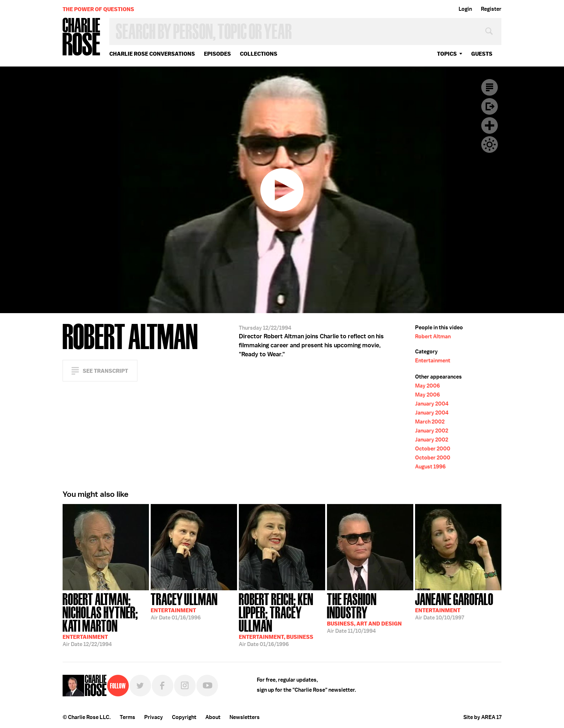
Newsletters (245, 717)
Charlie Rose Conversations (152, 54)
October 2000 (433, 449)
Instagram (185, 686)
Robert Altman (433, 336)
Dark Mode (490, 145)
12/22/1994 (106, 619)
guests (482, 54)
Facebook (163, 686)
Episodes (217, 54)
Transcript (490, 87)
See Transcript (105, 371)
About (213, 717)
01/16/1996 (184, 606)
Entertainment (433, 361)
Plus (490, 125)
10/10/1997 (454, 606)
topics (447, 54)
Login (465, 9)
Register (491, 9)
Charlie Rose (82, 37)
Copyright (184, 717)
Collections (259, 54)
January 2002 (432, 431)
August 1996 (430, 467)
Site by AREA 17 (482, 717)
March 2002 (430, 422)
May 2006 (427, 386)
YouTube (207, 686)
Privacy (154, 717)
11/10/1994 (370, 612)
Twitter (140, 686)
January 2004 (432, 404)
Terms (128, 717)
